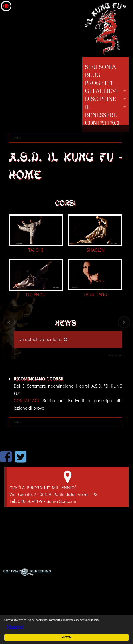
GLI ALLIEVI (101, 91)
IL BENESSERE (101, 111)
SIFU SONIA (100, 67)
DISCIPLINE (100, 99)
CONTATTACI (102, 123)
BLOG (93, 75)
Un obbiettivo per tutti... (43, 339)
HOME (17, 138)
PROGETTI (99, 83)
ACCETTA (67, 637)
